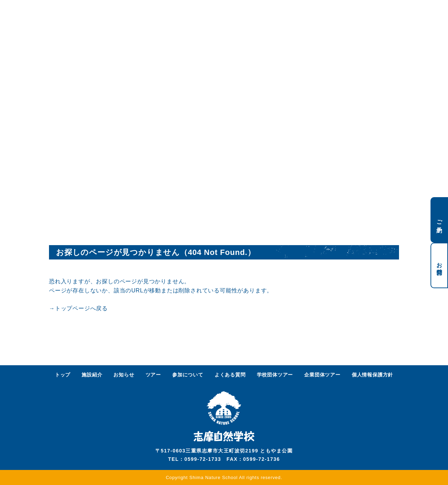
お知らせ (124, 375)
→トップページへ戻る (78, 308)
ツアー (153, 375)
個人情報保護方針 (372, 375)
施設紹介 (92, 375)
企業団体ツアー (322, 375)
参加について (188, 375)
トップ (63, 375)
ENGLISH (365, 13)
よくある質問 (230, 375)
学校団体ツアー (275, 375)
